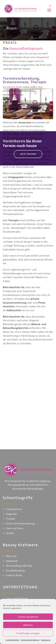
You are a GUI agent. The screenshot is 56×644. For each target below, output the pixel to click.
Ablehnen (28, 625)
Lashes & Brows (14, 570)
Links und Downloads (17, 594)
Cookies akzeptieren (28, 617)
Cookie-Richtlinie (13, 640)
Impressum (46, 640)
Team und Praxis (15, 523)
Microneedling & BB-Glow (19, 561)
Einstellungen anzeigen (28, 633)
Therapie (10, 513)
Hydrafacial (12, 556)
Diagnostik (11, 508)
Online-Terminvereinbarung (20, 518)
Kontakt (10, 527)
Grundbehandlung (15, 566)
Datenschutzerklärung (30, 640)
